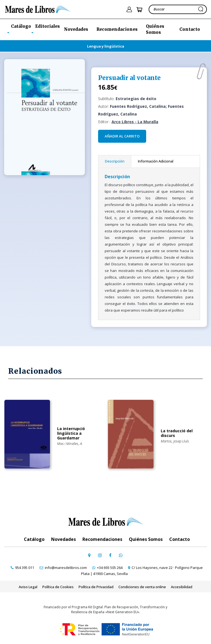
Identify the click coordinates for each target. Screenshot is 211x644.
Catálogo (34, 539)
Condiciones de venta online (142, 587)
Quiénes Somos (155, 29)
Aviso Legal (28, 587)
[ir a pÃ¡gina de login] (129, 9)
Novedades (76, 29)
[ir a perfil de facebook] (110, 555)
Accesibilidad (182, 587)
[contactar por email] (63, 568)
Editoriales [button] (48, 26)
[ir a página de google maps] (89, 555)
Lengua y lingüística (106, 46)
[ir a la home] (38, 9)
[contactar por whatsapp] (121, 555)
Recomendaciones (117, 29)
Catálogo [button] (21, 26)
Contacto (190, 29)
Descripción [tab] (115, 161)
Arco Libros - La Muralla (135, 122)
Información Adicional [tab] (156, 161)
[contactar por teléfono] (22, 568)
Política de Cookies (58, 587)
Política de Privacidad (96, 587)
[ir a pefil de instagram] (100, 555)
